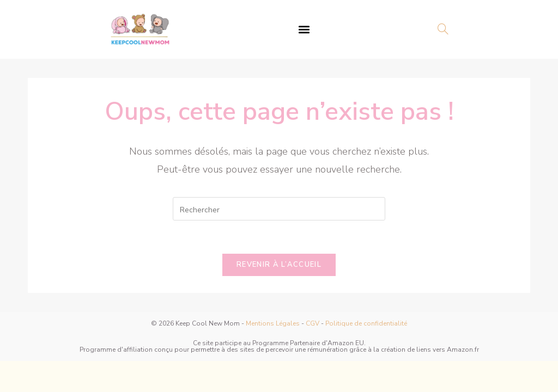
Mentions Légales (273, 323)
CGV (313, 323)
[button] (304, 30)
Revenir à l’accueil (279, 265)
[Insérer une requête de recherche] (279, 209)
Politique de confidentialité (366, 323)
